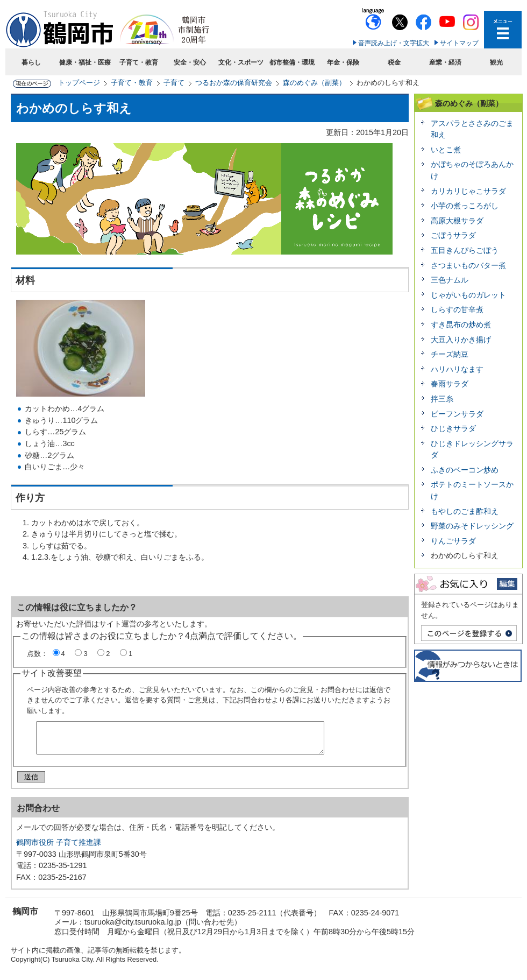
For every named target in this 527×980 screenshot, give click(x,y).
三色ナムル (450, 280)
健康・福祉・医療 (85, 62)
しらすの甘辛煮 (457, 309)
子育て (174, 83)
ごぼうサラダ (453, 235)
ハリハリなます (457, 369)
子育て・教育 (139, 62)
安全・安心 (190, 62)
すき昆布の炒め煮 (461, 325)
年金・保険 (343, 62)
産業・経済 (445, 62)
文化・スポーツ (241, 62)
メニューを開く (503, 30)
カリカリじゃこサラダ (468, 191)
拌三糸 (442, 399)
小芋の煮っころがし (465, 206)
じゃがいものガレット (468, 295)
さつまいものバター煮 (468, 265)
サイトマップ (459, 43)
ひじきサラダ (453, 428)
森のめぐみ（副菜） (314, 83)
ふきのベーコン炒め (465, 470)
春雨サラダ (450, 384)
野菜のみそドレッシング (472, 526)
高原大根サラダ (457, 221)
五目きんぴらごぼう (465, 250)
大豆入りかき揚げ (461, 340)
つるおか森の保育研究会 (234, 83)
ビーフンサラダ (457, 414)
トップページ (79, 83)
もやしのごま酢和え (465, 511)
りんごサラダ (453, 541)
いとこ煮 (446, 150)
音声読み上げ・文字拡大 (394, 43)
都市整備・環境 (292, 62)
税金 (394, 62)
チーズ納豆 (450, 354)
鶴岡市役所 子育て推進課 (59, 847)
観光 (496, 62)
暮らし (31, 62)
